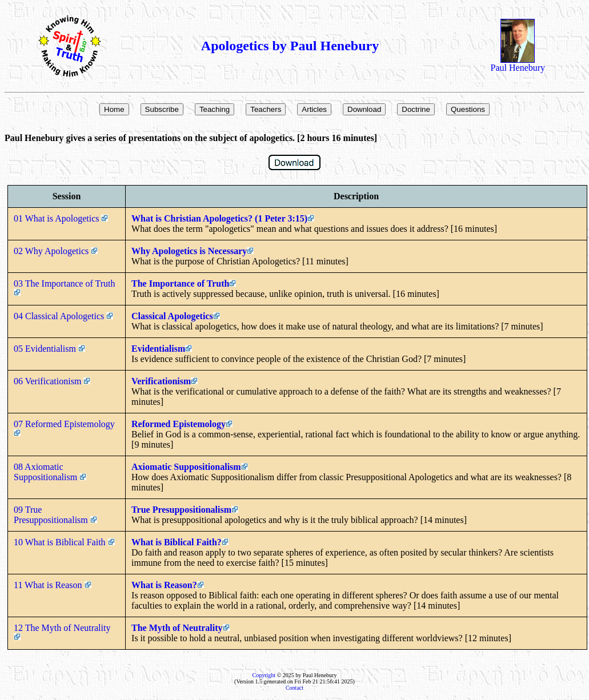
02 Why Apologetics (56, 251)
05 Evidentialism (49, 349)
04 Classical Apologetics (63, 316)
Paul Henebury (518, 64)
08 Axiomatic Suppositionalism (50, 472)
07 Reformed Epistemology (65, 428)
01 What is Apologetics (61, 218)
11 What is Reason (53, 585)
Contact (294, 688)
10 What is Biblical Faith (64, 542)
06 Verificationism (52, 381)
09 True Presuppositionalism (55, 515)
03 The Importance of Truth (65, 287)
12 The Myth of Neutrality (63, 631)
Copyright (264, 675)
